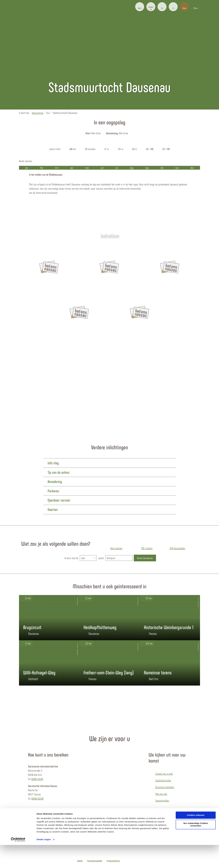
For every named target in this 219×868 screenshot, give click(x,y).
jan (27, 168)
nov (177, 168)
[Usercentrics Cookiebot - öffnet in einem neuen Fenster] (18, 863)
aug (132, 168)
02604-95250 (37, 798)
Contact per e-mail (164, 774)
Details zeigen (44, 862)
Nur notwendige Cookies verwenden (196, 848)
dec (192, 168)
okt (162, 168)
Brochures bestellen (165, 787)
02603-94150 (37, 779)
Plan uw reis (161, 794)
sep (147, 168)
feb (41, 168)
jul (117, 168)
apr (72, 168)
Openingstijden (162, 800)
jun (102, 168)
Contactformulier (163, 780)
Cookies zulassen (196, 838)
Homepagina (38, 113)
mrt (57, 168)
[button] (140, 7)
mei (87, 168)
